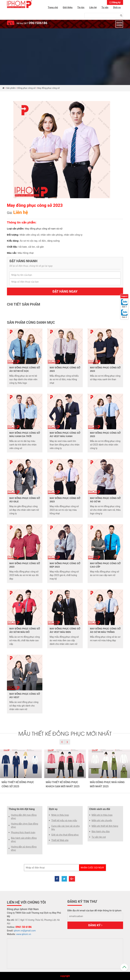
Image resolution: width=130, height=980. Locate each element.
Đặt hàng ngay (65, 291)
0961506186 (38, 23)
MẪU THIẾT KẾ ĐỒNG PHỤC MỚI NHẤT (65, 733)
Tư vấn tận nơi (99, 837)
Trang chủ (53, 7)
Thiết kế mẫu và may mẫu (64, 820)
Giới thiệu (68, 7)
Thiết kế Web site (60, 840)
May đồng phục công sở (48, 88)
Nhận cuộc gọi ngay (92, 868)
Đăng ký (116, 2)
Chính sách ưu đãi (100, 809)
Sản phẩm (11, 88)
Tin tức (81, 7)
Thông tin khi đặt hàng (22, 809)
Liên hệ (93, 7)
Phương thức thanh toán (23, 832)
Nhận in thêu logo (60, 815)
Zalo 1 (124, 307)
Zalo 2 (124, 317)
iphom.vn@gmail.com (25, 931)
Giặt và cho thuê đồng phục (65, 835)
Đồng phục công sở (26, 88)
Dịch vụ (117, 7)
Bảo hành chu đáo (101, 832)
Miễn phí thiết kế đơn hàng (105, 826)
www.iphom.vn (24, 934)
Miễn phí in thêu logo (102, 815)
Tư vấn (105, 7)
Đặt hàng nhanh (23, 261)
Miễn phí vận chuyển (102, 820)
